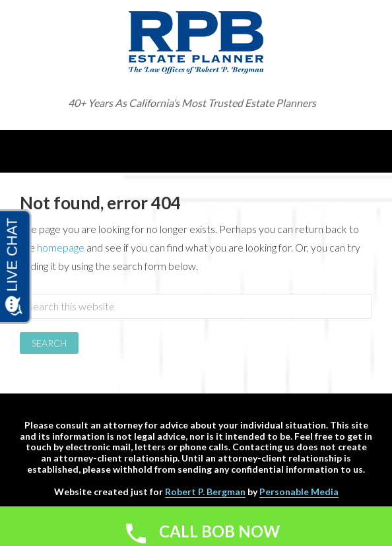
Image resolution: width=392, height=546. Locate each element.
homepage (61, 247)
